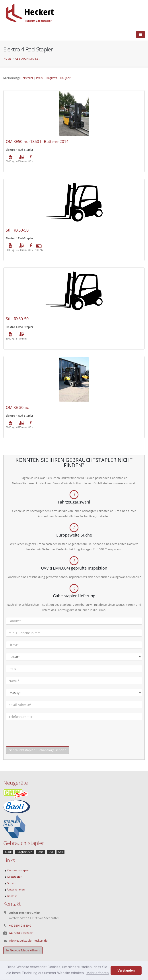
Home (7, 59)
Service (12, 883)
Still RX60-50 (17, 230)
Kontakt (12, 896)
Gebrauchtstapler (27, 59)
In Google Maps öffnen (23, 950)
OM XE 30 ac (17, 407)
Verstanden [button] (126, 970)
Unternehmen (16, 889)
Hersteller (27, 78)
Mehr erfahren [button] (98, 973)
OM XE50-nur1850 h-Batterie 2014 (37, 141)
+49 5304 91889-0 (20, 925)
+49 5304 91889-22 (21, 933)
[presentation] (39, 738)
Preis (39, 78)
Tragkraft (51, 78)
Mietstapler (14, 877)
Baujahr (65, 78)
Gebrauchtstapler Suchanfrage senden (38, 750)
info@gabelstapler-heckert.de (28, 941)
